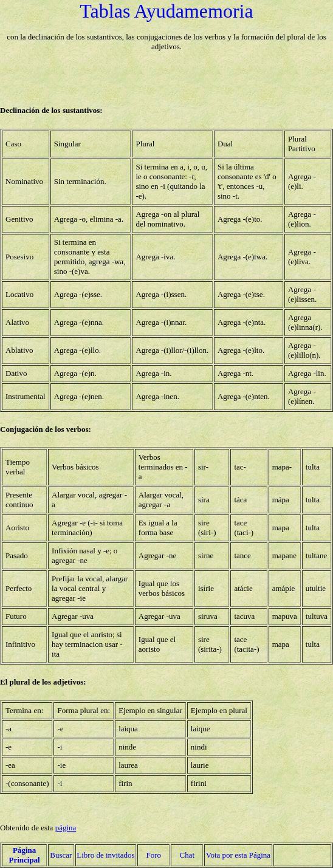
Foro (153, 855)
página (66, 828)
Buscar (61, 855)
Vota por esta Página (238, 855)
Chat (187, 855)
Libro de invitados (105, 855)
